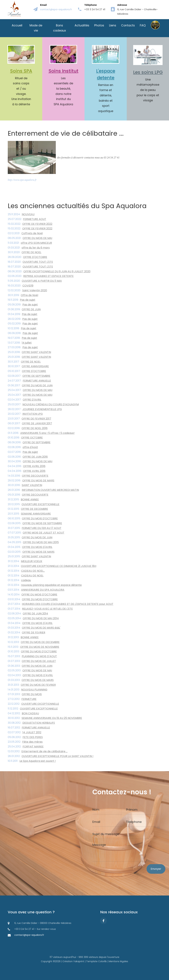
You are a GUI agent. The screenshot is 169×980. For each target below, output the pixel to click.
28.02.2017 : (35, 410)
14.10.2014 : (33, 595)
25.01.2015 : (29, 557)
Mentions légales (118, 961)
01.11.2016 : (41, 433)
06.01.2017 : (30, 424)
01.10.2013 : (32, 652)
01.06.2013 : (30, 666)
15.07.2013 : (32, 657)
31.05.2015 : (30, 538)
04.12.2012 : (23, 714)
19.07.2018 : (22, 338)
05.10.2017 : (27, 372)
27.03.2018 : (23, 348)
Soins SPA (21, 71)
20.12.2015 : (34, 505)
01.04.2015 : (30, 547)
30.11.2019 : (23, 296)
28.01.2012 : (51, 756)
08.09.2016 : (29, 443)
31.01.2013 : (32, 685)
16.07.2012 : (29, 728)
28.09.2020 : (27, 258)
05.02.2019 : (23, 324)
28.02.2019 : (23, 319)
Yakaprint (79, 961)
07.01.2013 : (25, 695)
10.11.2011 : (32, 761)
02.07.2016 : (23, 452)
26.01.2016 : (43, 490)
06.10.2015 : (33, 519)
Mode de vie (36, 28)
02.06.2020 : (41, 277)
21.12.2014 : (52, 566)
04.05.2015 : (33, 543)
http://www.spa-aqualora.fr (22, 180)
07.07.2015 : (36, 533)
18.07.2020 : (30, 262)
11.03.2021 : (30, 243)
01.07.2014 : (40, 609)
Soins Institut (63, 71)
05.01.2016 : (28, 495)
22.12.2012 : (33, 704)
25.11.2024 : (21, 215)
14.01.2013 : (28, 690)
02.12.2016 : (28, 429)
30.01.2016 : (25, 486)
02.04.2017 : (25, 400)
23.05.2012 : (25, 742)
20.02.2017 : (25, 414)
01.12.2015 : (28, 509)
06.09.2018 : (23, 333)
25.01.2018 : (29, 352)
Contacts (128, 25)
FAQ (143, 25)
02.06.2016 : (28, 457)
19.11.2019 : (22, 300)
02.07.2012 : (25, 733)
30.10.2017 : (28, 367)
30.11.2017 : (24, 362)
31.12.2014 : (25, 562)
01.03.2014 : (34, 628)
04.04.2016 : (27, 467)
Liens (113, 25)
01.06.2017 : (30, 386)
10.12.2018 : (22, 329)
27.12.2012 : (22, 700)
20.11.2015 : (29, 514)
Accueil (17, 25)
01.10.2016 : (25, 438)
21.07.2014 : (61, 604)
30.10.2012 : (45, 718)
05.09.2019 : (23, 305)
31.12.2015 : (23, 500)
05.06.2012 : (25, 737)
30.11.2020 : (25, 253)
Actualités (82, 25)
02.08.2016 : (23, 448)
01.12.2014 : (26, 571)
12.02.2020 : (27, 291)
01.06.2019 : (24, 310)
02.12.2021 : (25, 234)
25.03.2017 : (43, 405)
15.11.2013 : (34, 647)
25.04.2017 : (30, 391)
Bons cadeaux (59, 28)
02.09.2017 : (29, 376)
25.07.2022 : (27, 219)
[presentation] (118, 877)
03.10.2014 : (33, 600)
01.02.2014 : (26, 633)
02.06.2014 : (28, 614)
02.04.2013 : (30, 676)
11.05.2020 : (35, 281)
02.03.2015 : (31, 552)
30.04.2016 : (30, 462)
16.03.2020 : (21, 286)
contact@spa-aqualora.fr (56, 9)
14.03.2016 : (28, 476)
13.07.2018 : (20, 343)
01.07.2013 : (32, 661)
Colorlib (102, 961)
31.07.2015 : (35, 528)
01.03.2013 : (31, 680)
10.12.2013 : (34, 642)
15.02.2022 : (30, 224)
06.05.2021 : (30, 238)
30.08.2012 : (31, 723)
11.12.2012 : (33, 709)
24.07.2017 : (29, 381)
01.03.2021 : (29, 248)
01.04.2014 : (30, 623)
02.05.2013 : (30, 671)
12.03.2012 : (38, 752)
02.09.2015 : (35, 524)
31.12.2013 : (23, 638)
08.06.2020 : (49, 272)
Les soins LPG (148, 72)
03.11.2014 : (36, 590)
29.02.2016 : (31, 481)
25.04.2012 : (26, 747)
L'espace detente (106, 74)
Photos (99, 25)
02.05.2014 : (33, 619)
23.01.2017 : (29, 419)
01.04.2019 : (23, 314)
